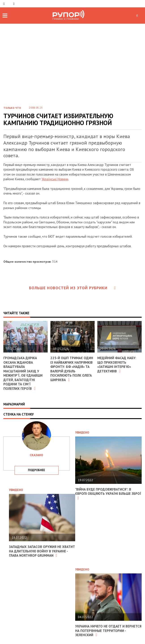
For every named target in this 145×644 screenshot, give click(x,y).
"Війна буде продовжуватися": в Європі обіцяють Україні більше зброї (108, 494)
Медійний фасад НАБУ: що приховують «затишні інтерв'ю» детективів (117, 365)
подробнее (36, 470)
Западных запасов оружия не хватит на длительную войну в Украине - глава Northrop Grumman (42, 551)
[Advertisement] (72, 57)
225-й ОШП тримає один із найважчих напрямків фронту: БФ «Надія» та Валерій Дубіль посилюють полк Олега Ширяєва (72, 369)
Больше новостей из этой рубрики (72, 288)
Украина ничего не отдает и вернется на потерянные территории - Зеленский (108, 631)
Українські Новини (55, 179)
